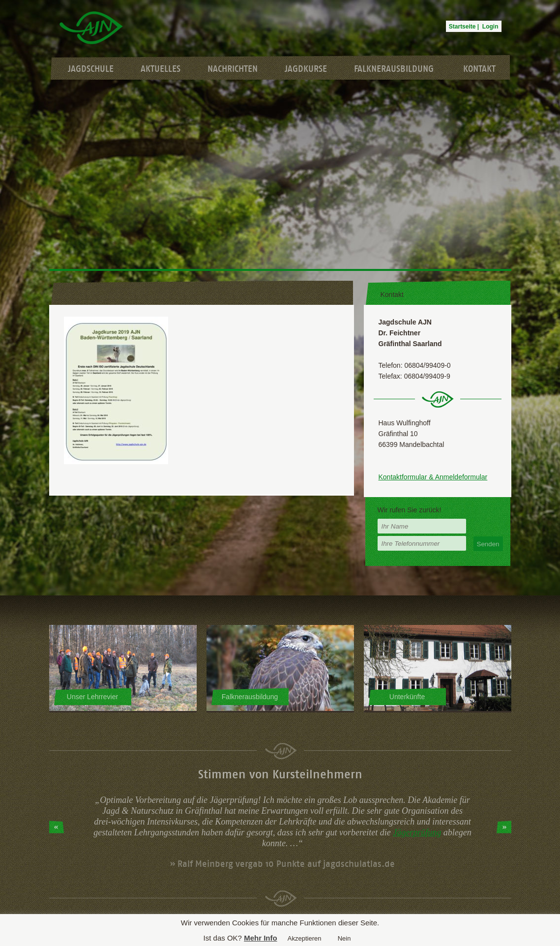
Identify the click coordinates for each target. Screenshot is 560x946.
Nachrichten (233, 69)
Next (504, 827)
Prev (57, 827)
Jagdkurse (306, 69)
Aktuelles (161, 69)
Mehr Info (261, 938)
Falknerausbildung (394, 69)
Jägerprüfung (417, 832)
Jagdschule (91, 69)
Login (490, 27)
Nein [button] (344, 938)
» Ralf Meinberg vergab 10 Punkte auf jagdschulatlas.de (282, 864)
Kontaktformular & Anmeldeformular (433, 477)
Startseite (462, 27)
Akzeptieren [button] (305, 938)
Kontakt (479, 69)
